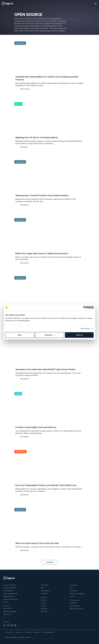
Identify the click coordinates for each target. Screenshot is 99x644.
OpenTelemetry (45, 591)
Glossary (72, 596)
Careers (43, 603)
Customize (50, 335)
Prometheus (44, 594)
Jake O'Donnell (24, 437)
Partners (43, 606)
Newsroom (44, 609)
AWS (42, 588)
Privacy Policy (9, 632)
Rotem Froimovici (25, 89)
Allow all (79, 335)
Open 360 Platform (9, 588)
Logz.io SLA (37, 632)
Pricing (5, 602)
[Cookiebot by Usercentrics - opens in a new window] (85, 307)
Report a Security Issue (76, 609)
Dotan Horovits (24, 205)
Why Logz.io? (45, 611)
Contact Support (75, 606)
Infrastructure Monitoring (10, 594)
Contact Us (73, 603)
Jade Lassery (24, 147)
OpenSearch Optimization (11, 599)
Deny (20, 335)
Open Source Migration (10, 611)
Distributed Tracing (9, 596)
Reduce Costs (7, 614)
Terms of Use (19, 632)
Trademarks (28, 632)
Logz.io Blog (73, 591)
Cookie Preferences (48, 632)
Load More (49, 562)
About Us (44, 600)
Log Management (8, 591)
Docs (71, 588)
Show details (85, 328)
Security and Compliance (77, 594)
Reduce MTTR (7, 609)
